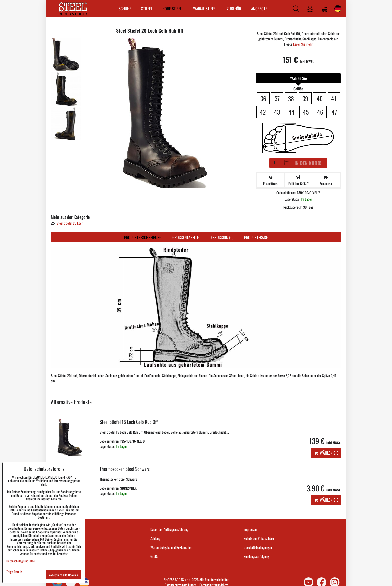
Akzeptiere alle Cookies (64, 575)
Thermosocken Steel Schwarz (125, 469)
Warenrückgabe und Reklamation (171, 547)
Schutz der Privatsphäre (259, 538)
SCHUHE (125, 9)
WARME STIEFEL (205, 9)
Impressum (251, 529)
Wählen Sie (326, 453)
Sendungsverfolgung (256, 556)
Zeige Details (14, 572)
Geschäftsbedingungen (258, 547)
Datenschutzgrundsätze (21, 561)
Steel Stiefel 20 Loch (70, 223)
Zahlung (155, 538)
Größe (154, 556)
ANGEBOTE (259, 9)
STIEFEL (147, 9)
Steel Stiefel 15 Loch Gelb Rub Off (129, 422)
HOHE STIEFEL (173, 9)
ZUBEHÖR (234, 9)
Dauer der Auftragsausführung (169, 529)
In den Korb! (302, 163)
